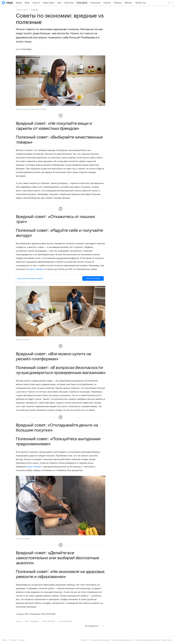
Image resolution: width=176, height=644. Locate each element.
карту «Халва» (34, 467)
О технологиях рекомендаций (99, 640)
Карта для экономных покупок (30, 278)
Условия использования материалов (147, 640)
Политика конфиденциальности (122, 640)
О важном (35, 10)
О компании (13, 640)
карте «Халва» (36, 269)
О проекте (84, 640)
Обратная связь (166, 640)
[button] (61, 81)
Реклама (22, 640)
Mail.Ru (5, 640)
